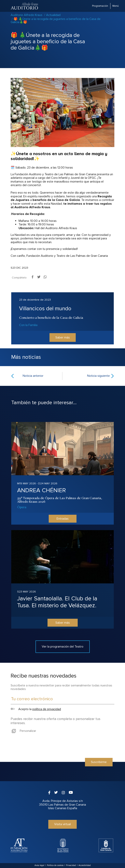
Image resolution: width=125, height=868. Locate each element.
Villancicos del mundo (45, 308)
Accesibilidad (85, 865)
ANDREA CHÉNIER (42, 490)
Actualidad (53, 15)
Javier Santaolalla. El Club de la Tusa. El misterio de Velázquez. (57, 602)
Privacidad (71, 865)
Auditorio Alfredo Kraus (27, 15)
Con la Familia (28, 325)
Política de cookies (55, 865)
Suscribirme (99, 762)
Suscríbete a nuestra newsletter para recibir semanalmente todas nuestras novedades (61, 687)
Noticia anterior (33, 376)
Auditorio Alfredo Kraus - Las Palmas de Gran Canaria (25, 6)
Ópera (22, 507)
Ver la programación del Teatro (63, 647)
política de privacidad (47, 709)
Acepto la (36, 709)
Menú (116, 6)
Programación (100, 6)
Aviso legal (39, 865)
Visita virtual (62, 824)
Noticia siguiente (98, 376)
